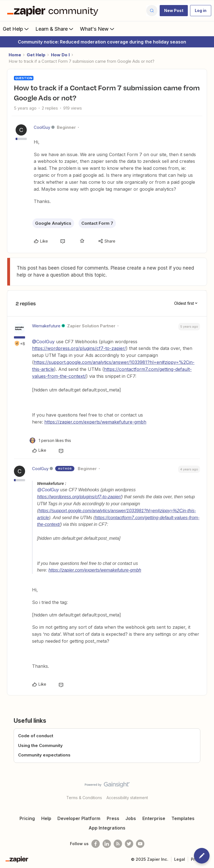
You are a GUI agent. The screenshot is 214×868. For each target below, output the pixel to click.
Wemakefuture (46, 326)
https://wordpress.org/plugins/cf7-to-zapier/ (79, 348)
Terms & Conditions (84, 798)
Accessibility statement (127, 798)
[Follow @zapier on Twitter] (129, 844)
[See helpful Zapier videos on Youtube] (140, 844)
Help (46, 818)
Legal (180, 859)
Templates (183, 818)
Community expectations (44, 755)
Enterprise (154, 818)
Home (15, 55)
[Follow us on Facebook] (96, 844)
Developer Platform (79, 818)
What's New (98, 29)
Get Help (16, 29)
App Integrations (107, 828)
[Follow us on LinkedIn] (107, 844)
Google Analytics (53, 223)
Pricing (27, 818)
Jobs (131, 818)
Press (113, 818)
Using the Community (40, 745)
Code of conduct (36, 736)
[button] (174, 11)
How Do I (60, 55)
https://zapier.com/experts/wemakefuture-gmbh (95, 422)
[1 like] (50, 440)
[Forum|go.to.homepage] (54, 11)
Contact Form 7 (97, 223)
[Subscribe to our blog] (118, 844)
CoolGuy (42, 127)
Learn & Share (55, 29)
